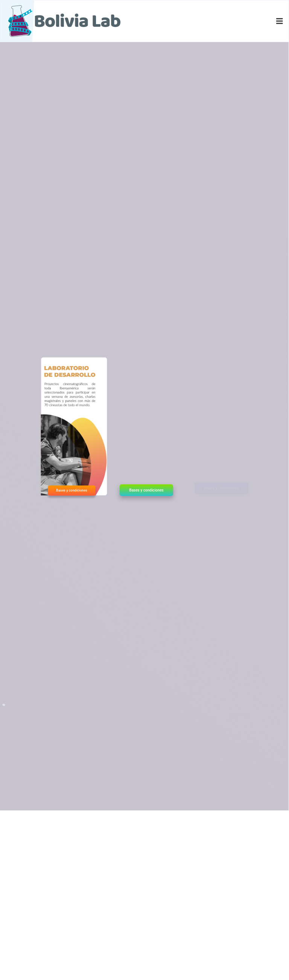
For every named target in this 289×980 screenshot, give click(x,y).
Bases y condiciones (71, 490)
